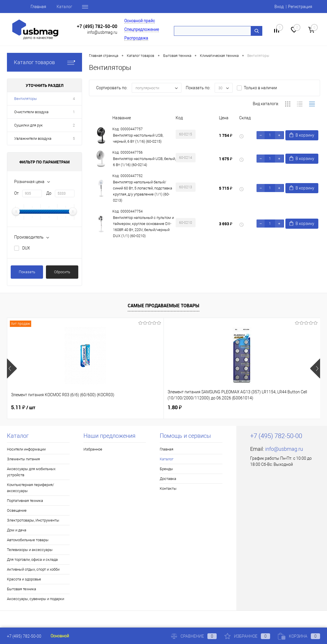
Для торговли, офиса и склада (32, 560)
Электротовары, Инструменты (33, 520)
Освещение (17, 510)
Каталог (52, 7)
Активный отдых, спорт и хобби (33, 569)
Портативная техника (25, 501)
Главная (26, 7)
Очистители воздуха (31, 112)
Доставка (168, 479)
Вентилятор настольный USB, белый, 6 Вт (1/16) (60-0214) (144, 162)
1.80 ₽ (122, 407)
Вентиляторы (26, 99)
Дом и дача (17, 530)
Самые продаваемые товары (163, 306)
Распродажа (136, 38)
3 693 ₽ (226, 224)
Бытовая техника (22, 589)
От (16, 193)
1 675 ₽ (226, 159)
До (49, 193)
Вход (279, 7)
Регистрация (300, 7)
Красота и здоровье (24, 579)
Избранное (93, 449)
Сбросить (62, 272)
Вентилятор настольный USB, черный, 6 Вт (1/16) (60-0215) (138, 138)
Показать (27, 272)
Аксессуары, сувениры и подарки (36, 599)
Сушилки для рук (28, 125)
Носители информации (26, 449)
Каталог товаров (44, 62)
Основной (60, 636)
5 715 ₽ (226, 188)
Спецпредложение (142, 29)
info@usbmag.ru (102, 32)
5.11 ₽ (23, 407)
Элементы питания (23, 459)
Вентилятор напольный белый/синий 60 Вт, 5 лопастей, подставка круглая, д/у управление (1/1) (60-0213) (143, 191)
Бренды (77, 7)
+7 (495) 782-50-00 (97, 26)
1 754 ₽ (226, 135)
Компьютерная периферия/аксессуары (30, 488)
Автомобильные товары (28, 540)
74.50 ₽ (233, 407)
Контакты (168, 488)
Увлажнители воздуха (33, 138)
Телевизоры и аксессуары (30, 550)
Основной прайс (140, 21)
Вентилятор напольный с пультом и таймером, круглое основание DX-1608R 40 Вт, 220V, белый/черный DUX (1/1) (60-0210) (143, 227)
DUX (26, 248)
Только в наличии (260, 88)
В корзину (302, 135)
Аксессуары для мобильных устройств (31, 472)
